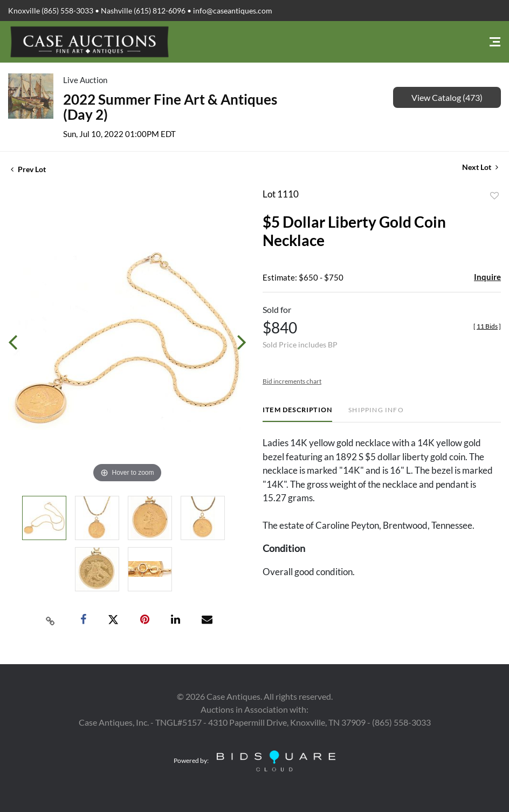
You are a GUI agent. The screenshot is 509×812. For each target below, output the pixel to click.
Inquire (487, 277)
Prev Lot (28, 169)
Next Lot (480, 167)
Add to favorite (494, 196)
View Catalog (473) (447, 97)
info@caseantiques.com (233, 11)
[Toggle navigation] (495, 42)
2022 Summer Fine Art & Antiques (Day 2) (170, 107)
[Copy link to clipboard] (51, 620)
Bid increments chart (292, 381)
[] (487, 326)
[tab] (297, 414)
